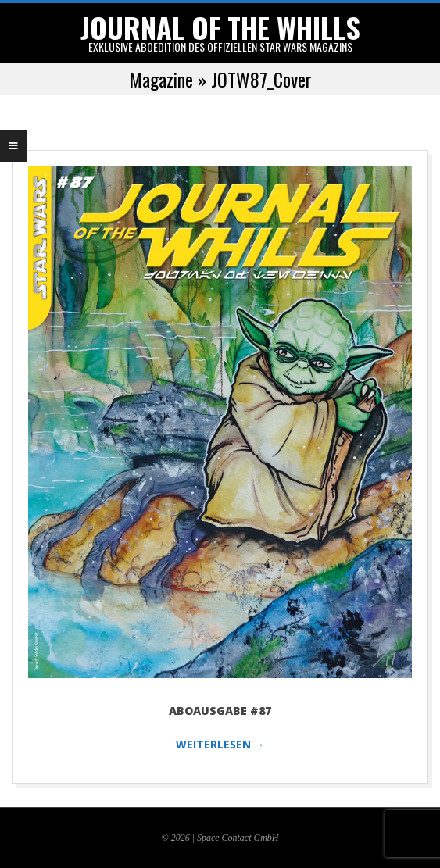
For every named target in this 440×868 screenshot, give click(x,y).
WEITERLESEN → (220, 744)
